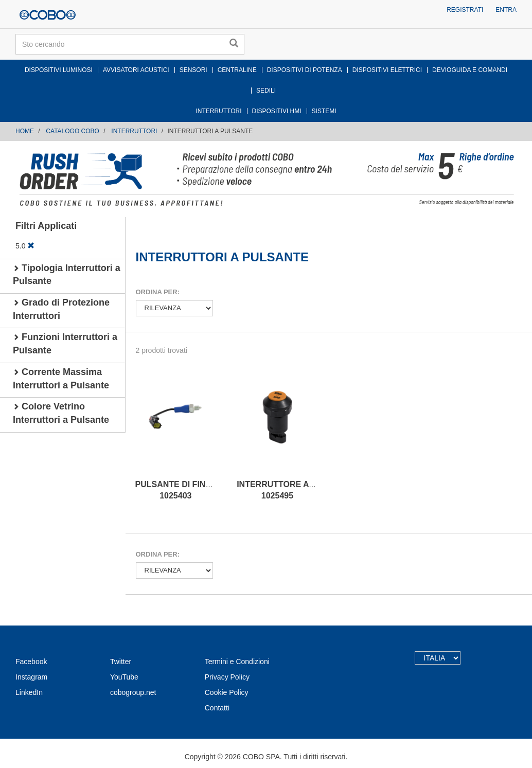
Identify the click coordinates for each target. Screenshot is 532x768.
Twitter (121, 662)
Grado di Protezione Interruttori (61, 309)
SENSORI (193, 70)
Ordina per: (158, 292)
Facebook (31, 662)
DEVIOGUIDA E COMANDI (470, 70)
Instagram (31, 677)
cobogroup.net (133, 692)
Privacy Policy (227, 677)
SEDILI (266, 91)
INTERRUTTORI (218, 111)
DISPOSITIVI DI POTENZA (305, 70)
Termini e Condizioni (237, 662)
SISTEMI (324, 111)
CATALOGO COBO (73, 131)
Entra (506, 10)
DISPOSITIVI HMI (277, 111)
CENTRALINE (237, 70)
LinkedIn (29, 692)
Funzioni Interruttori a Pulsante (65, 344)
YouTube (124, 677)
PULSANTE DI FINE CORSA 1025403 (189, 490)
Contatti (217, 708)
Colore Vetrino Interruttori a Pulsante (61, 413)
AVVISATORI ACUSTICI (136, 70)
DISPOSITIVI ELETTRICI (387, 70)
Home (25, 131)
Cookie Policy (227, 692)
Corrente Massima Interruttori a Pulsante (61, 379)
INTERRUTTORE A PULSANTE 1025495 (296, 490)
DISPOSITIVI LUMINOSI (59, 70)
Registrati (465, 10)
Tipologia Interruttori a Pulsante (67, 275)
